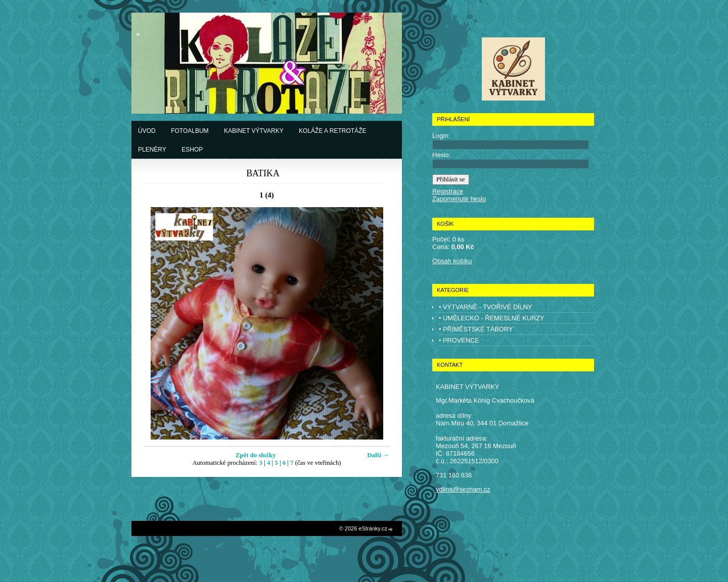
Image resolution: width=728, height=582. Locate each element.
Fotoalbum (190, 131)
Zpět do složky (256, 455)
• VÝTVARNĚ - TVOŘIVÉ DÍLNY (486, 307)
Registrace (448, 191)
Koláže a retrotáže (332, 131)
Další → (378, 455)
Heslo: (441, 155)
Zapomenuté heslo (459, 199)
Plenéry (152, 150)
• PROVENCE (459, 340)
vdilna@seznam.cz (463, 489)
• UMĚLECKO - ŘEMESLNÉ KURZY (492, 318)
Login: (441, 136)
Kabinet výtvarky (254, 131)
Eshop (192, 150)
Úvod (147, 131)
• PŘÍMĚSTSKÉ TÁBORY (476, 329)
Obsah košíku (452, 261)
